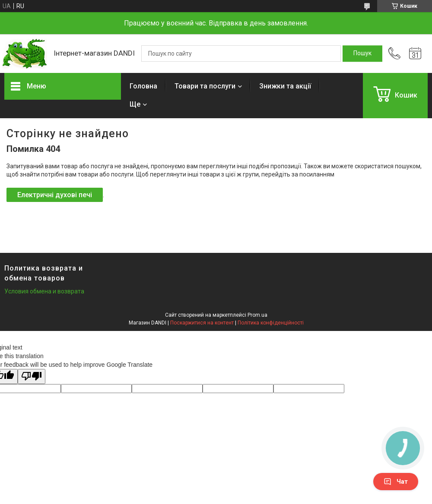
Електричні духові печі (55, 195)
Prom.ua (257, 315)
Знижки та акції (285, 86)
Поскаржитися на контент (202, 323)
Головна (143, 86)
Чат (396, 482)
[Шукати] (362, 54)
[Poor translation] (32, 376)
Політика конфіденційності (271, 323)
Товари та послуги (205, 86)
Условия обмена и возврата (44, 291)
